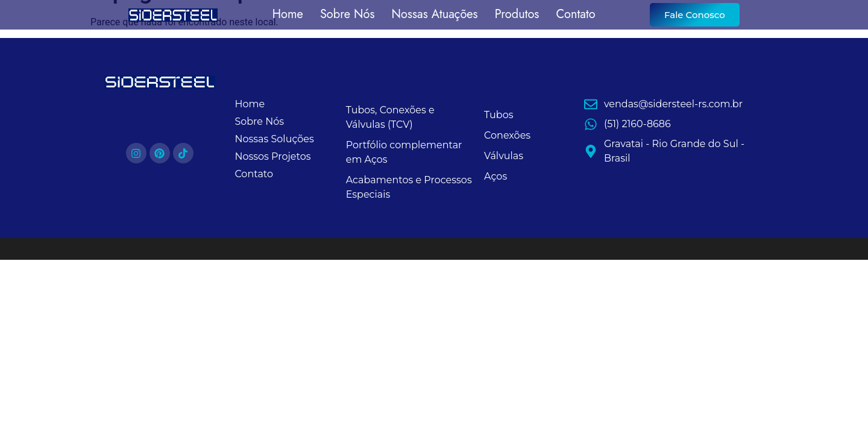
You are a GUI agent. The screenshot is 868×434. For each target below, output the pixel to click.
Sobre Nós (348, 15)
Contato (575, 15)
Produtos (517, 15)
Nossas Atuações (435, 15)
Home (288, 15)
